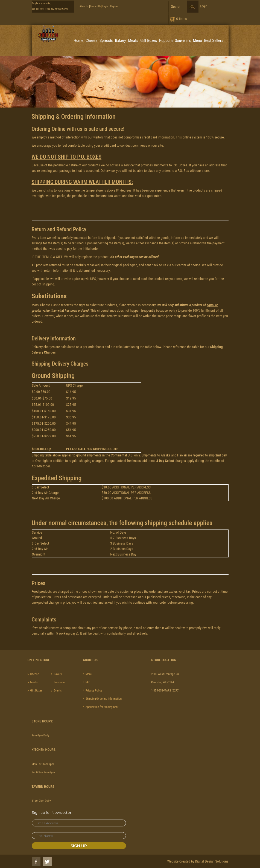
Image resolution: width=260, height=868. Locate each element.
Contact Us (95, 6)
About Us (84, 6)
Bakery (120, 40)
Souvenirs (183, 40)
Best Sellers (214, 40)
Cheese (92, 40)
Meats (133, 40)
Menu (198, 40)
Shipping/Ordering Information (104, 699)
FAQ (88, 682)
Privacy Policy (94, 691)
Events (58, 691)
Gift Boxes (149, 40)
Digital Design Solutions (212, 861)
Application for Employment (102, 707)
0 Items (181, 19)
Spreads (106, 40)
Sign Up (79, 846)
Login (105, 6)
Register (114, 6)
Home (78, 40)
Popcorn (166, 40)
